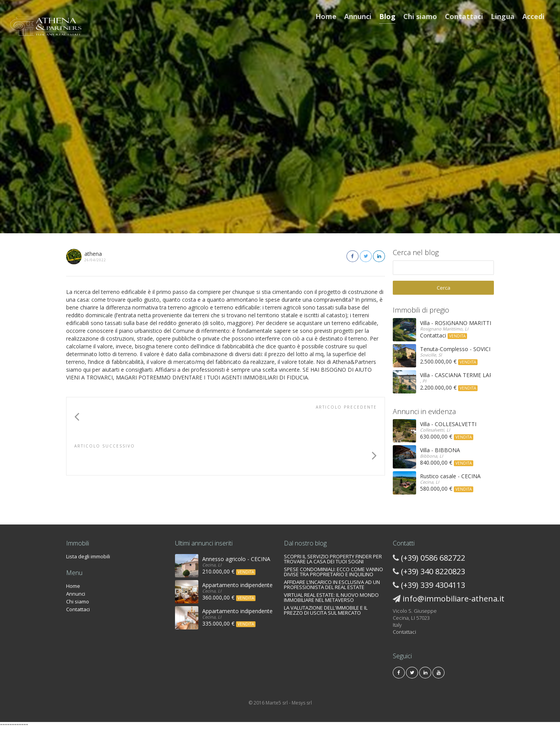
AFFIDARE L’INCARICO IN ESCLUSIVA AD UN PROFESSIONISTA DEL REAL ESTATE (332, 585)
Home (326, 16)
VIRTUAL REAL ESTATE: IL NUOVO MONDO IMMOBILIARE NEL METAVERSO (331, 597)
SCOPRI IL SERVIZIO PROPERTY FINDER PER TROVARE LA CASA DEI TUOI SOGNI (333, 559)
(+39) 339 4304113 (433, 585)
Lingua (503, 16)
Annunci (358, 16)
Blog (387, 16)
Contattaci (464, 16)
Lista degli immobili (88, 556)
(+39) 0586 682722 (433, 558)
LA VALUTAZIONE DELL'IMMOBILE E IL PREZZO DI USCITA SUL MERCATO (326, 610)
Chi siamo (420, 16)
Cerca (444, 288)
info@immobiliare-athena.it (453, 599)
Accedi (533, 16)
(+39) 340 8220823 (433, 571)
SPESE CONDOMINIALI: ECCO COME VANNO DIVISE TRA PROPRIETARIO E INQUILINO (333, 572)
